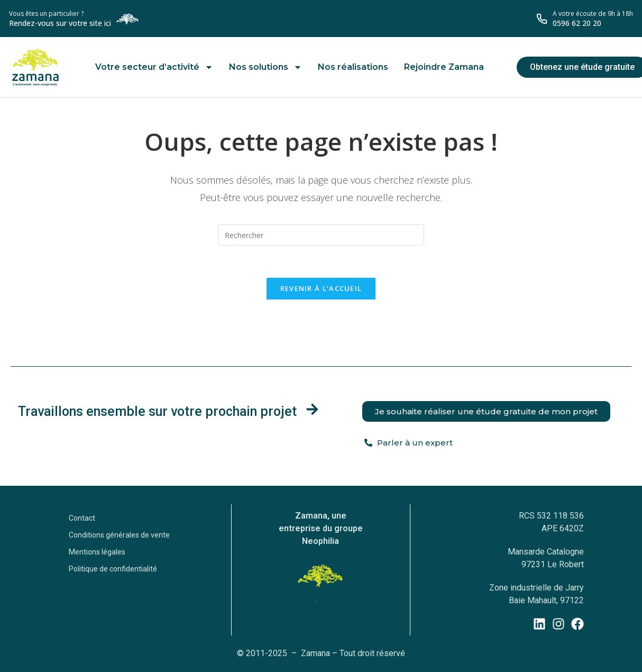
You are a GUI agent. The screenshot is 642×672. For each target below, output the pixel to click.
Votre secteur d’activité (154, 67)
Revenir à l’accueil (321, 288)
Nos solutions (265, 67)
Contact (82, 518)
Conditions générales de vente (119, 535)
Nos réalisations (353, 67)
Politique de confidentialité (113, 569)
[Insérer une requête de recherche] (321, 235)
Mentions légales (97, 552)
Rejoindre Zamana (444, 67)
